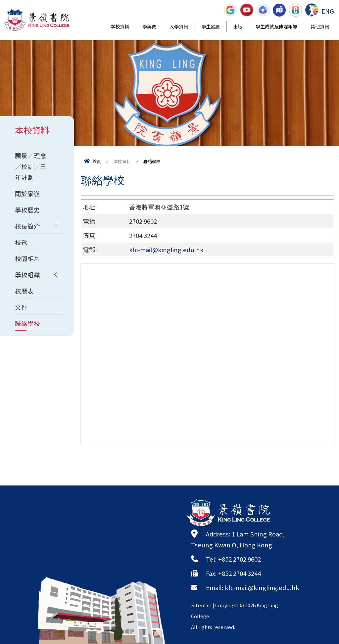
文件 (21, 307)
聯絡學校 (27, 323)
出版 (238, 27)
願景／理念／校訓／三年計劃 (31, 166)
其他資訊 (320, 27)
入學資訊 (179, 27)
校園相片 (27, 258)
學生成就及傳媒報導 (276, 27)
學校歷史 (27, 210)
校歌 (21, 242)
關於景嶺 (27, 194)
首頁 (97, 161)
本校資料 (120, 27)
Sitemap (201, 605)
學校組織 (27, 275)
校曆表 (24, 291)
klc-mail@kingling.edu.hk (166, 250)
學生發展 (211, 27)
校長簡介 (27, 226)
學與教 (149, 27)
